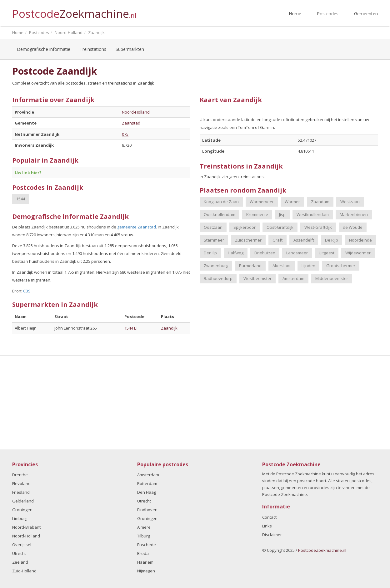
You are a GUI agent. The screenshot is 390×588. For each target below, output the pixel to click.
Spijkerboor (245, 227)
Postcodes (328, 14)
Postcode (74, 11)
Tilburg (144, 536)
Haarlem (145, 562)
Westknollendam (313, 214)
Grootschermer (341, 266)
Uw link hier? (28, 173)
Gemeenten (366, 14)
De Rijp (332, 240)
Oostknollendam (220, 214)
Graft (277, 240)
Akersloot (282, 266)
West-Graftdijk (318, 227)
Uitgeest (327, 253)
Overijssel (22, 545)
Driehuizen (265, 253)
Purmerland (250, 266)
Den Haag (147, 492)
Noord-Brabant (26, 527)
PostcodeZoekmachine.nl (322, 550)
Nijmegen (146, 571)
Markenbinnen (354, 214)
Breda (143, 553)
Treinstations (93, 49)
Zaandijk (169, 328)
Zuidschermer (248, 240)
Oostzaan (213, 227)
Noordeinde (360, 240)
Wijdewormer (358, 253)
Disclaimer (272, 535)
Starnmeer (214, 240)
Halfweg (236, 253)
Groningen (22, 510)
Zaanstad (131, 123)
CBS (27, 291)
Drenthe (20, 475)
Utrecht (19, 553)
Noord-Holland (136, 112)
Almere (144, 527)
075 (125, 134)
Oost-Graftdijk (280, 227)
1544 (21, 199)
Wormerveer (262, 202)
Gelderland (23, 501)
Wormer (292, 202)
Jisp (282, 214)
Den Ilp (210, 253)
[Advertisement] (195, 403)
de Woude (353, 227)
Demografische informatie (44, 49)
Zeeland (20, 562)
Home (295, 14)
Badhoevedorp (218, 278)
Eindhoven (147, 510)
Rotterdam (147, 483)
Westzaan (350, 202)
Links (267, 526)
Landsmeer (297, 253)
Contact (269, 517)
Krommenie (257, 214)
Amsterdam (293, 278)
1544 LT (131, 328)
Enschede (147, 545)
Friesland (21, 492)
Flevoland (21, 483)
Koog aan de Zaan (221, 202)
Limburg (20, 518)
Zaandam (320, 202)
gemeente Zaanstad (137, 227)
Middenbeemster (332, 278)
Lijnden (308, 266)
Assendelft (304, 240)
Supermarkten (130, 49)
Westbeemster (257, 278)
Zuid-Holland (24, 571)
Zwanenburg (216, 266)
